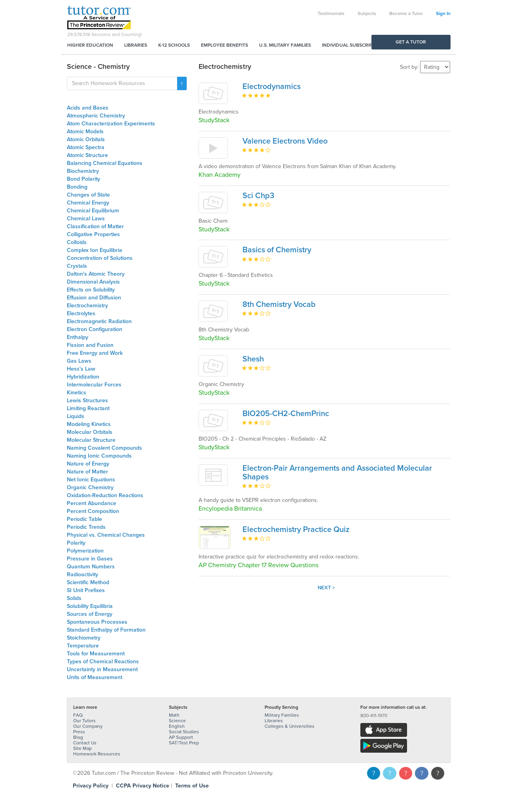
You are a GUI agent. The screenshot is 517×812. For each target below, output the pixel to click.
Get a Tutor (411, 42)
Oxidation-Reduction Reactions (105, 495)
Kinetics (77, 393)
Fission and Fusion (90, 345)
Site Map (82, 748)
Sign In (443, 13)
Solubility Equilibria (90, 606)
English (177, 726)
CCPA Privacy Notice (143, 786)
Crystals (77, 266)
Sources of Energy (90, 614)
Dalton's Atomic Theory (96, 274)
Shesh (253, 359)
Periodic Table (84, 519)
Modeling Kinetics (89, 424)
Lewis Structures (87, 400)
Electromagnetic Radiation (99, 321)
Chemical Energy (88, 203)
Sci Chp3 (258, 196)
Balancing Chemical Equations (105, 163)
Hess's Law (81, 369)
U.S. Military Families (285, 45)
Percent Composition (93, 511)
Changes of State (88, 195)
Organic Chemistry (90, 487)
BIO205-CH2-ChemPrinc (286, 414)
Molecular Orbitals (90, 432)
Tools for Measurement (96, 654)
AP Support (181, 737)
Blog (78, 737)
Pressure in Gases (90, 559)
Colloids (77, 242)
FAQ (78, 715)
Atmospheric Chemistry (96, 116)
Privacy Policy (91, 786)
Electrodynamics (272, 87)
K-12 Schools (174, 45)
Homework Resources (97, 754)
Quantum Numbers (91, 567)
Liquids (76, 416)
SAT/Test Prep (184, 743)
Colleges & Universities (290, 726)
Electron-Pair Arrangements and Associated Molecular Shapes (337, 473)
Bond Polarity (83, 179)
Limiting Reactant (88, 408)
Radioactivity (82, 574)
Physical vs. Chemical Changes (106, 535)
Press (79, 732)
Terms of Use (192, 786)
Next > (326, 588)
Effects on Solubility (91, 290)
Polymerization (85, 551)
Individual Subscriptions (354, 45)
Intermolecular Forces (94, 385)
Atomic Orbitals (86, 139)
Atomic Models (85, 132)
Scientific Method (88, 582)
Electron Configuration (95, 329)
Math (174, 715)
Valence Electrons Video (285, 141)
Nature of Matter (87, 472)
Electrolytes (81, 313)
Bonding (77, 187)
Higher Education (90, 45)
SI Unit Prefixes (86, 590)
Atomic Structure (87, 155)
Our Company (88, 726)
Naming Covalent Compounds (104, 448)
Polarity (76, 543)
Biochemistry (83, 171)
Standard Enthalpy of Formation (106, 630)
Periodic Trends (86, 527)
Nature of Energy (88, 464)
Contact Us (85, 743)
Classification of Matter (95, 226)
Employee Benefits (224, 45)
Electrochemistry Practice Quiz (296, 530)
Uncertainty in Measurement (102, 669)
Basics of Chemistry (277, 250)
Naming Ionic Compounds (99, 456)
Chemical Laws (86, 219)
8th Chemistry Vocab (279, 305)
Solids (74, 598)
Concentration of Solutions (100, 258)
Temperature (83, 646)
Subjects (367, 13)
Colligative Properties (93, 234)
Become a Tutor (406, 13)
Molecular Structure (91, 440)
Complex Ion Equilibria (95, 250)
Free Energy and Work (95, 353)
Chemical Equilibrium (93, 211)
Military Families (282, 715)
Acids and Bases (88, 108)
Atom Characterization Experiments (111, 124)
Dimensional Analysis (93, 282)
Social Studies (184, 732)
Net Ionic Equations (91, 480)
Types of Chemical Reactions (103, 662)
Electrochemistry (87, 306)
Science (177, 721)
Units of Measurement (95, 677)
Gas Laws (79, 361)
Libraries (136, 45)
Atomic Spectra (86, 147)
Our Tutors (84, 721)
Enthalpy (78, 337)
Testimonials (331, 13)
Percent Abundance (92, 503)
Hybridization (83, 377)
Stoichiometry (84, 638)
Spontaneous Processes (97, 622)
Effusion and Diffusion (94, 298)
